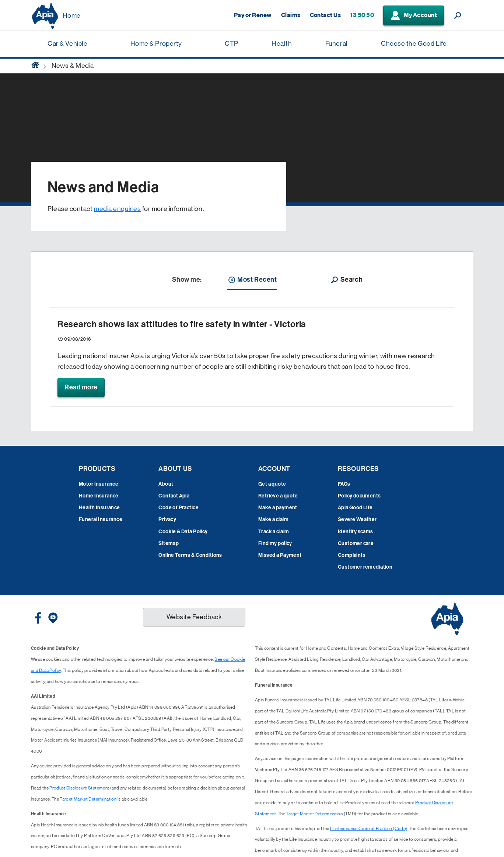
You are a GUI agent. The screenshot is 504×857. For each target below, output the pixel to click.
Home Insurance (99, 496)
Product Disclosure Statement (79, 788)
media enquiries (117, 209)
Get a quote (272, 484)
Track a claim (274, 532)
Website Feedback (194, 617)
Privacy (167, 519)
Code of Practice (178, 508)
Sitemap (169, 543)
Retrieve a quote (278, 496)
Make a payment (278, 508)
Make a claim (273, 519)
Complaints (352, 555)
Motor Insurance (99, 484)
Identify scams (356, 532)
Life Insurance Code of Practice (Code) (369, 829)
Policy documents (359, 496)
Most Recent (252, 280)
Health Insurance (99, 508)
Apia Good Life (355, 508)
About (166, 484)
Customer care (356, 543)
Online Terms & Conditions (190, 555)
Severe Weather (357, 519)
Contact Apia (174, 496)
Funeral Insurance (101, 519)
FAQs (344, 484)
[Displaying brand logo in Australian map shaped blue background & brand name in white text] (45, 16)
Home (72, 15)
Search (346, 280)
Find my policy (275, 543)
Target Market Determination (88, 799)
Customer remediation (365, 567)
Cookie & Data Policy (183, 532)
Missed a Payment (280, 555)
